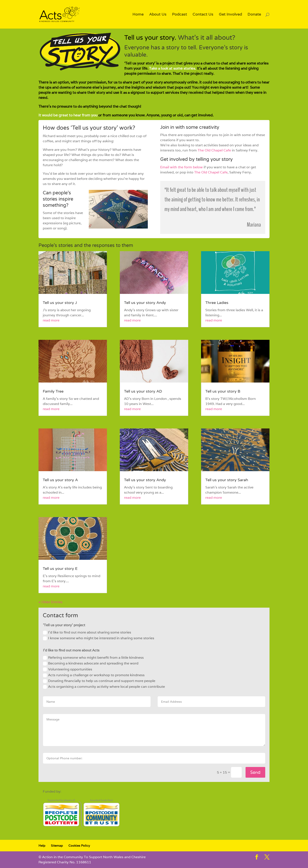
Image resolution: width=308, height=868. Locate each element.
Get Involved (230, 15)
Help (42, 846)
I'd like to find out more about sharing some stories (87, 632)
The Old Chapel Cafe (214, 150)
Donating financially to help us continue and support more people (99, 681)
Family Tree (53, 391)
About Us (158, 15)
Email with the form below (181, 167)
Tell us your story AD (143, 391)
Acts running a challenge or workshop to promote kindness (94, 675)
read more (51, 320)
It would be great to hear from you (68, 115)
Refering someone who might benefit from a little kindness (93, 658)
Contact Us (203, 15)
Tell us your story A (60, 480)
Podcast (179, 15)
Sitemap (57, 846)
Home (138, 15)
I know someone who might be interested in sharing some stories (99, 638)
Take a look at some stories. (173, 68)
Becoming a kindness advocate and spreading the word (91, 663)
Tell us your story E (60, 569)
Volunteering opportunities (68, 669)
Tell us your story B (223, 391)
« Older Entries (50, 602)
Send (255, 772)
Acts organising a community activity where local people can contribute (104, 687)
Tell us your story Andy (145, 303)
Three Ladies (217, 303)
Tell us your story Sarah (227, 480)
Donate (254, 15)
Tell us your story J (60, 303)
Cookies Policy (79, 846)
